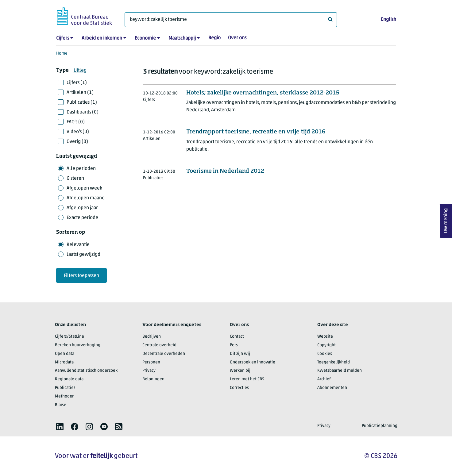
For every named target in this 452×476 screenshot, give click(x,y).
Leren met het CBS (247, 379)
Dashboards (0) (83, 112)
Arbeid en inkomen (102, 38)
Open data (65, 354)
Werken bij (240, 371)
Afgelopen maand (86, 198)
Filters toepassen (81, 276)
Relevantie (78, 245)
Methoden (65, 396)
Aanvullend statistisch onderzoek (86, 371)
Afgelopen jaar (82, 208)
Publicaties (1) (82, 102)
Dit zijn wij (240, 354)
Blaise (61, 405)
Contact (237, 337)
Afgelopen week (84, 188)
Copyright (326, 345)
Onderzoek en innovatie (253, 362)
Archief (324, 379)
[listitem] (60, 427)
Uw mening (446, 221)
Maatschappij (182, 38)
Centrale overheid (159, 345)
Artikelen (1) (80, 93)
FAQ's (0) (76, 122)
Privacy (149, 371)
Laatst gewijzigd (83, 255)
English (388, 20)
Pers (234, 345)
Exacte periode (82, 218)
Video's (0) (78, 132)
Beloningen (153, 379)
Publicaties (65, 388)
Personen (151, 362)
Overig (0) (77, 142)
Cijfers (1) (77, 83)
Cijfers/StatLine (70, 337)
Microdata (64, 362)
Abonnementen (332, 388)
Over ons (237, 38)
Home (62, 54)
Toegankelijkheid (334, 362)
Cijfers (63, 38)
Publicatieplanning (380, 426)
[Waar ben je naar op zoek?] (231, 20)
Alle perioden (81, 169)
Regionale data (69, 379)
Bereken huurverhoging (78, 345)
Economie (145, 38)
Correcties (239, 388)
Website (325, 337)
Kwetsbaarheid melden (340, 371)
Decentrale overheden (164, 354)
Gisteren (75, 178)
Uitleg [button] (80, 71)
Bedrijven (152, 337)
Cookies (325, 354)
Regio (214, 38)
